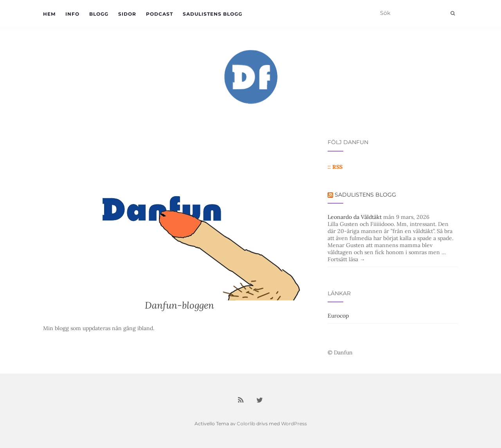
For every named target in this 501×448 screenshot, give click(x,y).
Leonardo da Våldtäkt (355, 217)
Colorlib (246, 424)
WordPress (294, 424)
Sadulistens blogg (213, 14)
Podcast (159, 14)
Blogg (99, 14)
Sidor (127, 14)
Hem (49, 14)
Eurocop (338, 316)
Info (72, 14)
